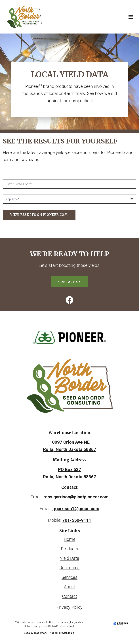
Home (70, 539)
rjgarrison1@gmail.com (76, 508)
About (69, 586)
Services (69, 576)
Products (69, 548)
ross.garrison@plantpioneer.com (76, 497)
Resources (70, 567)
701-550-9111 (77, 520)
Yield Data (69, 557)
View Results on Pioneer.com (39, 215)
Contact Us (69, 282)
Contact (69, 595)
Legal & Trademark (36, 632)
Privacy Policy (69, 606)
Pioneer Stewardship (61, 632)
